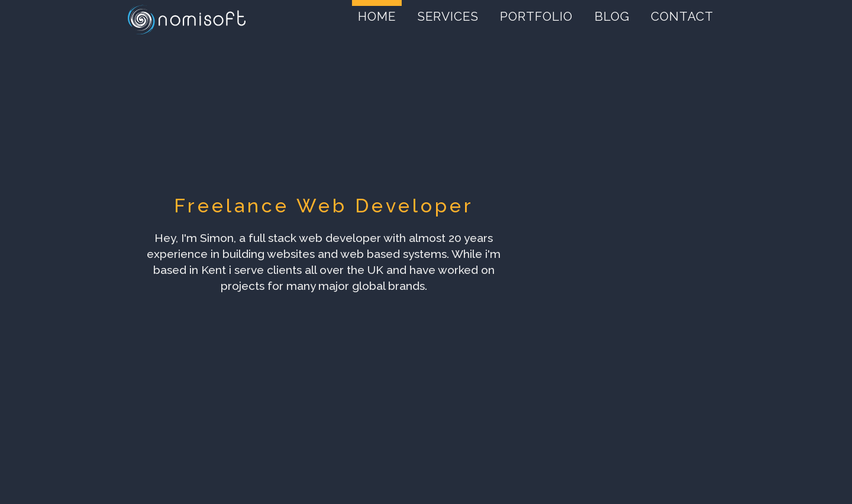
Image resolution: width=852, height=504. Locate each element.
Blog (612, 16)
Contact (682, 16)
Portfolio (536, 16)
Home (377, 16)
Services (448, 16)
